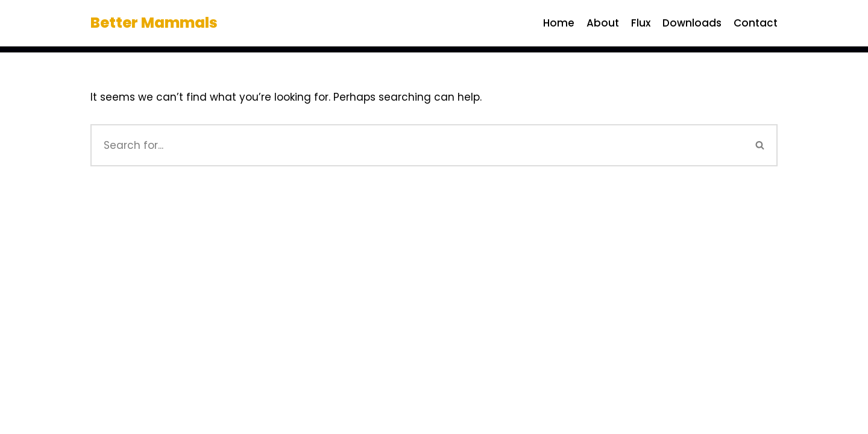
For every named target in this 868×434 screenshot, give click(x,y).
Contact (756, 23)
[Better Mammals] (154, 23)
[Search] (417, 145)
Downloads (692, 23)
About (603, 23)
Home (559, 23)
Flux (641, 23)
